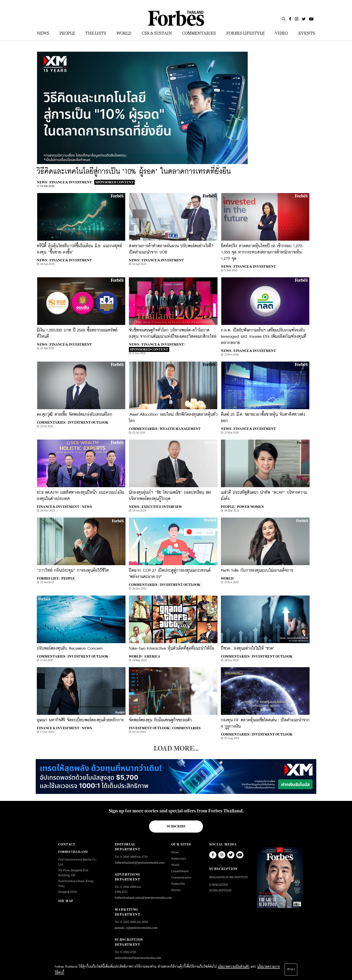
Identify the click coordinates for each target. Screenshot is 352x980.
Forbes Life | (48, 578)
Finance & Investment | (71, 182)
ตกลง (291, 969)
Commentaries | (52, 422)
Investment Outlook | (150, 728)
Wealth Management (180, 429)
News (87, 507)
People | (228, 507)
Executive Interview (162, 507)
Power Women (250, 507)
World (227, 578)
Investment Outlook (88, 422)
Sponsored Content (114, 182)
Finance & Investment (71, 260)
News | (43, 182)
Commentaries (186, 728)
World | (136, 656)
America (152, 656)
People (68, 578)
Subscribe (176, 826)
